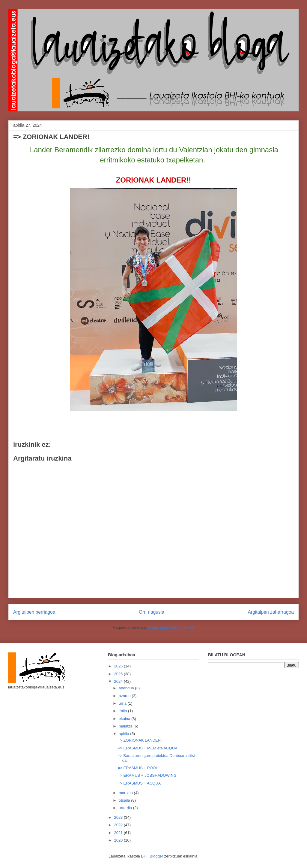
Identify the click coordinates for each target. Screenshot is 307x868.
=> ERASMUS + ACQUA (139, 783)
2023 (119, 817)
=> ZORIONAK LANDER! (140, 740)
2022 (119, 825)
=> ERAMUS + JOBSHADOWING (147, 775)
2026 (119, 666)
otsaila (125, 800)
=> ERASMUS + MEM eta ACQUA (148, 748)
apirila (124, 734)
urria (123, 703)
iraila (123, 711)
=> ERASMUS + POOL (138, 768)
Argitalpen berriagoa (34, 612)
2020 (119, 840)
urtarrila (126, 808)
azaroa (125, 696)
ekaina (125, 719)
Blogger (156, 856)
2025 (119, 674)
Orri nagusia (152, 612)
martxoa (126, 793)
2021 (119, 833)
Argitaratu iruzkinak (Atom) (171, 627)
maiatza (126, 726)
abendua (127, 688)
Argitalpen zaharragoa (271, 612)
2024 (119, 681)
